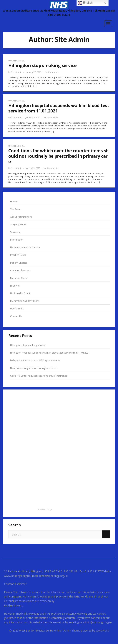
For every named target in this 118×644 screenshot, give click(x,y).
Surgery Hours (18, 224)
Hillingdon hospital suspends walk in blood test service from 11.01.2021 (50, 353)
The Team (16, 209)
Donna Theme (72, 631)
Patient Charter (19, 263)
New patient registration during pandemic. (34, 368)
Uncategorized (17, 61)
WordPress (102, 631)
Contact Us (16, 316)
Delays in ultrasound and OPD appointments (35, 360)
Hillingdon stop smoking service (28, 345)
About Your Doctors (21, 217)
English (85, 3)
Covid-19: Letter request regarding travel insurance (39, 376)
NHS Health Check (20, 293)
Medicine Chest (19, 278)
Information (17, 240)
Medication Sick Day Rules (25, 301)
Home (14, 201)
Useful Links (17, 309)
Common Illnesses (20, 270)
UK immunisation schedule (25, 247)
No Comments (52, 72)
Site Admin (17, 72)
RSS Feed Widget (45, 509)
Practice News (18, 255)
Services (15, 232)
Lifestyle (15, 286)
